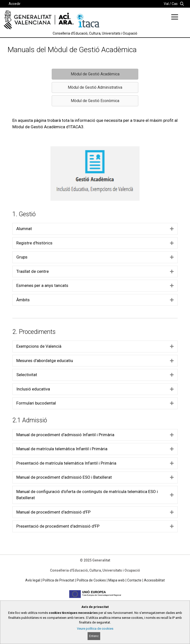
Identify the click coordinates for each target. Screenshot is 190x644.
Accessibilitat (154, 580)
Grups (22, 257)
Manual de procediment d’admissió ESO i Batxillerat (64, 477)
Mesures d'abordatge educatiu (45, 361)
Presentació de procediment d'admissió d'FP (58, 526)
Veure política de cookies (95, 629)
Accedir (15, 4)
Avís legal (33, 580)
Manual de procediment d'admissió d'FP (53, 512)
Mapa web (117, 580)
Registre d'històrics (34, 243)
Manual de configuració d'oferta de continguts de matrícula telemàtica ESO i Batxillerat (87, 495)
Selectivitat (27, 375)
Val (166, 4)
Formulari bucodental (36, 403)
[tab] (95, 229)
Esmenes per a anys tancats (42, 285)
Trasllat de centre (33, 271)
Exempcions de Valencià (39, 346)
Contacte (134, 580)
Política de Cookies (91, 580)
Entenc (94, 636)
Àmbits (23, 300)
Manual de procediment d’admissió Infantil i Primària (65, 435)
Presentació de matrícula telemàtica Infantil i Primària (66, 463)
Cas (175, 4)
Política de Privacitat (58, 580)
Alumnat (24, 229)
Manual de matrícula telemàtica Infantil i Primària (62, 449)
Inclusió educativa (33, 389)
